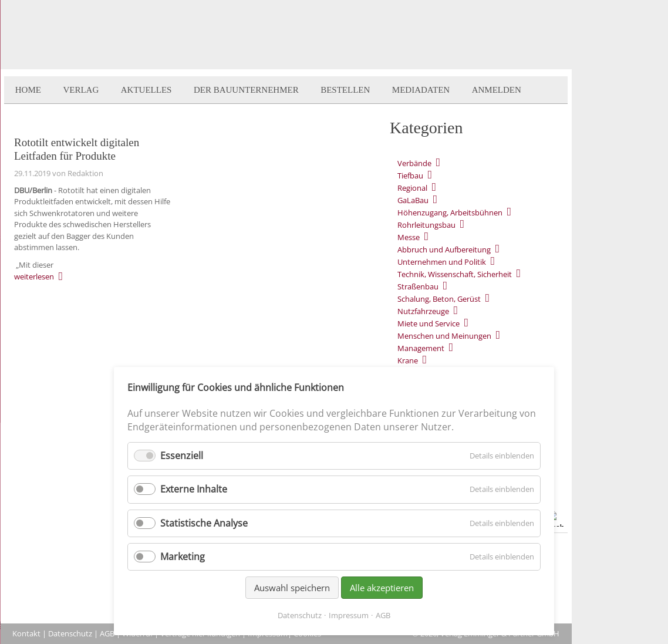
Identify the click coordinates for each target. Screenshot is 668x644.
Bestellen (345, 90)
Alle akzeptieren (382, 588)
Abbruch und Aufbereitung (444, 249)
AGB (107, 633)
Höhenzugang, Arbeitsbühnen (450, 213)
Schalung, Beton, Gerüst (439, 299)
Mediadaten (421, 90)
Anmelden (497, 90)
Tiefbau (410, 176)
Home (28, 90)
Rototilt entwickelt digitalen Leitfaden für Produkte (77, 149)
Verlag (81, 90)
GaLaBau (413, 200)
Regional (412, 188)
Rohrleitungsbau (426, 225)
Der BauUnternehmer (246, 90)
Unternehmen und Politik (442, 262)
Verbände (414, 163)
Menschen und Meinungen (444, 336)
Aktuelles (146, 90)
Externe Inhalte (194, 489)
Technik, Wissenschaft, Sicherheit (455, 274)
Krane (408, 360)
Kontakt (26, 633)
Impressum (349, 615)
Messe (409, 237)
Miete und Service (429, 323)
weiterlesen (34, 277)
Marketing (183, 557)
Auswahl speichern (292, 588)
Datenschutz (70, 633)
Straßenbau (418, 286)
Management (421, 348)
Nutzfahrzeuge (423, 311)
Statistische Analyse (204, 523)
